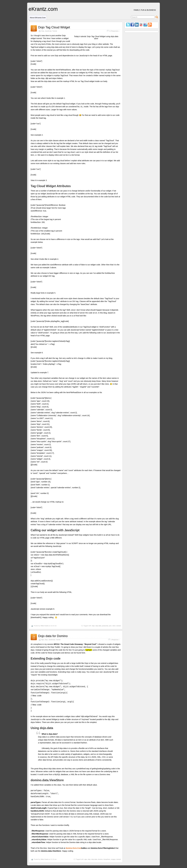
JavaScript (48, 31)
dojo (93, 626)
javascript (105, 626)
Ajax (43, 640)
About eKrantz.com (38, 18)
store (114, 626)
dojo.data (98, 626)
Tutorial (55, 31)
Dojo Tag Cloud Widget (54, 27)
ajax (86, 859)
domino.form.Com (74, 848)
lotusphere (107, 859)
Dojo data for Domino (53, 636)
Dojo (43, 31)
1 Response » (115, 640)
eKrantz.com (43, 9)
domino (100, 859)
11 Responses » (114, 31)
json (110, 626)
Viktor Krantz (45, 626)
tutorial (118, 626)
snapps (113, 859)
